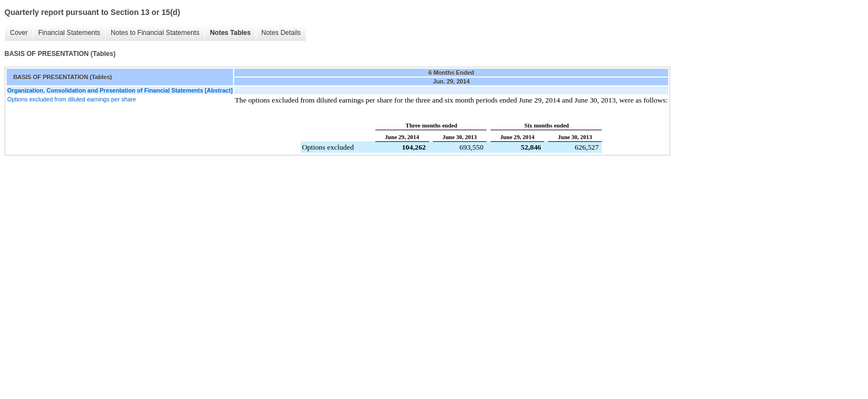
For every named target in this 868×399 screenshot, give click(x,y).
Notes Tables (230, 33)
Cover (19, 33)
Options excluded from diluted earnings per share (72, 99)
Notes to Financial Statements (155, 33)
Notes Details (281, 33)
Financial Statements (69, 33)
